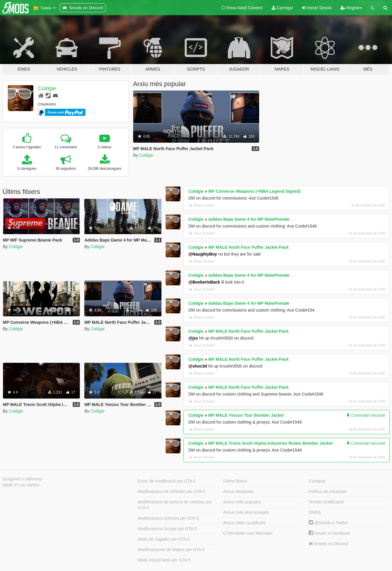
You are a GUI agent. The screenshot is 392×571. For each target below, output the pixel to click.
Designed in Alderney (22, 479)
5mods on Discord (328, 544)
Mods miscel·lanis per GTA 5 (164, 560)
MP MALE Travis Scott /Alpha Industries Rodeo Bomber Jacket (270, 443)
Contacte (317, 481)
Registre (351, 8)
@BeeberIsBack (204, 282)
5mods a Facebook (329, 533)
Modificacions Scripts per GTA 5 (167, 529)
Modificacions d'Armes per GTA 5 (168, 518)
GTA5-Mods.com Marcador (248, 533)
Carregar (282, 8)
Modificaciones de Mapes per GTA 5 (171, 550)
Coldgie (47, 88)
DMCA (315, 512)
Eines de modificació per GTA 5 (167, 481)
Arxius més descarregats (246, 512)
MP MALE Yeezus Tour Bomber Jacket (246, 415)
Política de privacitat (327, 491)
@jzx (193, 338)
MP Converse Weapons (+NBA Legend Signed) (254, 191)
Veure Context (201, 205)
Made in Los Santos (21, 485)
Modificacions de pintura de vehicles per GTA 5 (175, 505)
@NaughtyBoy (203, 254)
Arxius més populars (242, 502)
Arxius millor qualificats (244, 523)
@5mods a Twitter (328, 523)
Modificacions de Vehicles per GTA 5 (171, 491)
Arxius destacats (238, 491)
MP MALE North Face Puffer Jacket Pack (248, 247)
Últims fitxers (235, 481)
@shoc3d (198, 366)
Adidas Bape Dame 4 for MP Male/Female (249, 219)
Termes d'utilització (326, 502)
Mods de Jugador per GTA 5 (164, 539)
